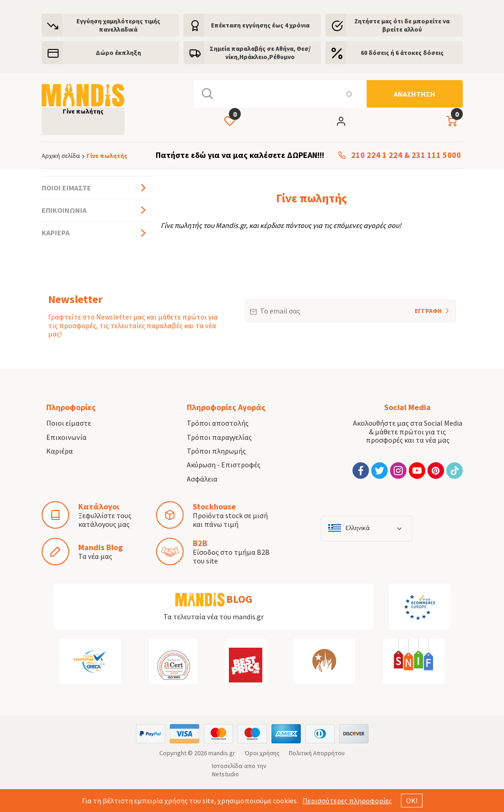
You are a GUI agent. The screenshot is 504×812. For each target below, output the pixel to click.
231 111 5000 (436, 155)
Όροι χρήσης (262, 753)
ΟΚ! (412, 801)
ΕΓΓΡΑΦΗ (416, 307)
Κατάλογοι (99, 506)
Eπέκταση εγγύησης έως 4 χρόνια (260, 25)
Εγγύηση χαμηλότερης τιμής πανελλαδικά (118, 25)
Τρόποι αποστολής (218, 423)
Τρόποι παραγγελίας (219, 437)
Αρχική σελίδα (61, 156)
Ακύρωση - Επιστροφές (224, 465)
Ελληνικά (358, 528)
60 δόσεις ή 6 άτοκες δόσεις (402, 53)
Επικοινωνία (64, 210)
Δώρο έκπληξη (118, 53)
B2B (200, 543)
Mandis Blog (100, 547)
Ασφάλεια (202, 479)
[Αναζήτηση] (415, 94)
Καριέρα (56, 233)
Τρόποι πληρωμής (216, 451)
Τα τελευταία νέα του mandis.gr (214, 617)
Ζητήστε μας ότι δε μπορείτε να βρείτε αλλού (402, 25)
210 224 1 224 (377, 155)
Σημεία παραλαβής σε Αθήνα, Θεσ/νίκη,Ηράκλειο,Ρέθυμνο (260, 53)
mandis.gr (222, 753)
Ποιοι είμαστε (66, 188)
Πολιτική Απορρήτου (317, 753)
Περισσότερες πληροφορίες (347, 801)
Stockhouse (214, 506)
